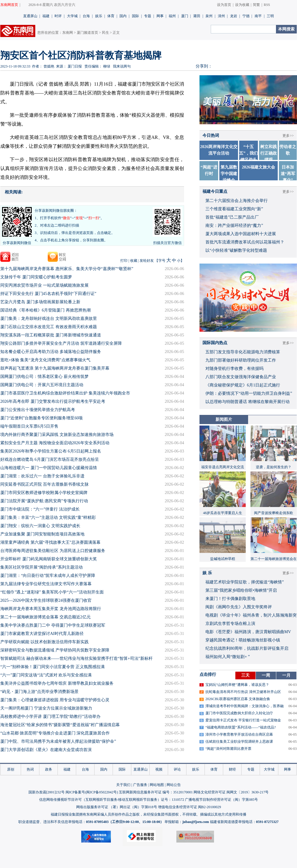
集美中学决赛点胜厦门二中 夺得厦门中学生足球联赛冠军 (53, 625)
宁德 (246, 16)
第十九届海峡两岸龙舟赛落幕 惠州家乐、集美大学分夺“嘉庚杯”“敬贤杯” (67, 269)
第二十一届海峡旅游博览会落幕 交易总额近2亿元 (45, 617)
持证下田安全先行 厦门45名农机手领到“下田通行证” (48, 294)
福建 (46, 16)
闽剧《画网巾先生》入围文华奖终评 (239, 607)
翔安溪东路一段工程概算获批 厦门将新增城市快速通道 (51, 335)
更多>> (288, 136)
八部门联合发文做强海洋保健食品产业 (241, 377)
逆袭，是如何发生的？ (274, 467)
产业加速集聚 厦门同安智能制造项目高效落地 (42, 534)
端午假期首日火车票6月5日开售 (29, 426)
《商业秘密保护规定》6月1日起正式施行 (243, 385)
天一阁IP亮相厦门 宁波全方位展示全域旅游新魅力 (46, 708)
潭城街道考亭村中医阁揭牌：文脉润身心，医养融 (245, 706)
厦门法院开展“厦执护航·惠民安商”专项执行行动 (44, 501)
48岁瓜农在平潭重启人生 (223, 513)
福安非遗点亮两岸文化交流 (223, 467)
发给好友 (147, 261)
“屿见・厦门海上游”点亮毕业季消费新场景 (39, 692)
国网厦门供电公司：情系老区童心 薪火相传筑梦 (44, 377)
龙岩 (234, 16)
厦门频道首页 (87, 33)
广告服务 (140, 785)
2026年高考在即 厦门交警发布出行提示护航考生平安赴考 (53, 401)
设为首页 (224, 5)
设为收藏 (242, 5)
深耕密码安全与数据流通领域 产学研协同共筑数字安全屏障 (55, 650)
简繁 (256, 5)
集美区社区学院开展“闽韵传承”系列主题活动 (41, 567)
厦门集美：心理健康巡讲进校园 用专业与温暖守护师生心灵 (55, 700)
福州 (172, 16)
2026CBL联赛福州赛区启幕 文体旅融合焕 (238, 699)
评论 (177, 769)
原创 (11, 769)
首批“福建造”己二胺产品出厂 (232, 217)
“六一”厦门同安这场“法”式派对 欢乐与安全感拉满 (46, 675)
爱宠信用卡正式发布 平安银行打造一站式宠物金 (243, 720)
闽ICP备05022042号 (102, 792)
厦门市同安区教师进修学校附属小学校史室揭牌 (44, 493)
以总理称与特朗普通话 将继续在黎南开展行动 (247, 402)
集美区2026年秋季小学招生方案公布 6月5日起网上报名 (51, 451)
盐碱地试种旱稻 (223, 559)
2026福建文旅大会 (258, 167)
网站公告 (174, 785)
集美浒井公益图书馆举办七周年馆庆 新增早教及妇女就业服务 (57, 683)
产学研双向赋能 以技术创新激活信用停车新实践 (44, 642)
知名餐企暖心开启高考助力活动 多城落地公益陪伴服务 (51, 352)
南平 (258, 16)
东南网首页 (9, 5)
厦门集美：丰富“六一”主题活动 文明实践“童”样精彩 (48, 518)
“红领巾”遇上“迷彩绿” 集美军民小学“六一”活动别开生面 (52, 592)
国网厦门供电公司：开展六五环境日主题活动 (42, 385)
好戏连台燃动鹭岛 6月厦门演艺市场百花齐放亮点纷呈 (50, 459)
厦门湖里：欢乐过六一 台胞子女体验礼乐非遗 (42, 476)
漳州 (221, 16)
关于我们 (123, 785)
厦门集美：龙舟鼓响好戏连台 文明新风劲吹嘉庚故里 (49, 319)
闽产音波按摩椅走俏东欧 (274, 513)
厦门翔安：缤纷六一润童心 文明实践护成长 (40, 526)
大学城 (72, 16)
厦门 (185, 16)
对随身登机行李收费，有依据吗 (234, 369)
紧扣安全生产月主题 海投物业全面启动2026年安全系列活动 (55, 443)
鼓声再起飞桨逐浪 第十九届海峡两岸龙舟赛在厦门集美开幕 (55, 368)
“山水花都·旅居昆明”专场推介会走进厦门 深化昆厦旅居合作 (55, 733)
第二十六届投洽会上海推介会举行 (237, 201)
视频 (159, 769)
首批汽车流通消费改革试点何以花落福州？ (245, 242)
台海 (86, 16)
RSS (267, 5)
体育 (111, 16)
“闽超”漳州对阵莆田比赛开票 (228, 749)
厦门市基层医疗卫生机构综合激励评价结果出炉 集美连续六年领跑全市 (65, 393)
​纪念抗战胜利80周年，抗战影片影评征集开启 (247, 648)
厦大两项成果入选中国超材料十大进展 (241, 234)
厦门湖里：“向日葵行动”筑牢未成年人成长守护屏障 (48, 576)
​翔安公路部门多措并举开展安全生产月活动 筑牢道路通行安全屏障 (61, 343)
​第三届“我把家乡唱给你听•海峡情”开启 (241, 590)
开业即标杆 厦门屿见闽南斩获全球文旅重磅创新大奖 (49, 559)
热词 (30, 769)
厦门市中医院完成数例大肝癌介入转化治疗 (239, 713)
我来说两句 (122, 66)
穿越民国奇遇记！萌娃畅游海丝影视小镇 (243, 640)
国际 (135, 16)
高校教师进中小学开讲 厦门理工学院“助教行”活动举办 (50, 717)
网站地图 (157, 785)
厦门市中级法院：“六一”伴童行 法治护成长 (40, 509)
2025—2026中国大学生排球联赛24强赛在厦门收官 (46, 600)
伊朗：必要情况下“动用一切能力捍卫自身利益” (249, 393)
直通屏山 (30, 16)
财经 (232, 769)
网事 (160, 16)
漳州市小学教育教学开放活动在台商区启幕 (239, 734)
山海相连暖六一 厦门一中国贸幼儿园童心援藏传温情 (49, 468)
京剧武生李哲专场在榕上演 (230, 624)
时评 (58, 16)
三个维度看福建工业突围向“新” (234, 209)
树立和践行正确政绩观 (269, 153)
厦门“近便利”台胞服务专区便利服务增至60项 (41, 418)
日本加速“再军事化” (288, 174)
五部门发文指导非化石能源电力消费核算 (243, 352)
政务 (49, 769)
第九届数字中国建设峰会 (229, 174)
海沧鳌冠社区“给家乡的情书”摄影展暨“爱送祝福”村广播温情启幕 (60, 725)
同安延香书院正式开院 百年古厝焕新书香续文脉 (44, 484)
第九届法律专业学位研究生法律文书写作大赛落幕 (46, 584)
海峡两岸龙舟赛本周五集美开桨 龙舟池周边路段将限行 (51, 609)
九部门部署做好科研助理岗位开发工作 (241, 360)
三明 (270, 16)
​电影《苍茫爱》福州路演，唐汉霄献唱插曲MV (248, 632)
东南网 (68, 33)
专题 (148, 16)
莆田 (197, 16)
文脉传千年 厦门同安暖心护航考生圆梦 (36, 277)
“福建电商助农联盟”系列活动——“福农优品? (241, 727)
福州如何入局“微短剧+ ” (228, 657)
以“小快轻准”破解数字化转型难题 (236, 250)
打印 (124, 261)
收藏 (134, 261)
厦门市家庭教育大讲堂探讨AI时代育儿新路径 (42, 634)
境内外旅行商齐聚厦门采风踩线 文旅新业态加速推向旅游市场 (57, 435)
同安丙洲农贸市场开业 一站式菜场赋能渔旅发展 (44, 285)
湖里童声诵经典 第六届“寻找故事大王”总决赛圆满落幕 (50, 542)
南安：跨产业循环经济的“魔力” (234, 226)
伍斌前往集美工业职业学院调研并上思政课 (239, 742)
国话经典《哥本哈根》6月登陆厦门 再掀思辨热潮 (45, 310)
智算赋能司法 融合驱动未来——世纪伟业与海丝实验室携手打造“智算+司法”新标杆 (76, 658)
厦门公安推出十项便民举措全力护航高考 (38, 410)
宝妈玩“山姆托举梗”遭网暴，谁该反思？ (237, 685)
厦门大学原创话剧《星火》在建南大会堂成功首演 (46, 750)
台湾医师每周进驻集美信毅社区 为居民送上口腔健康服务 (53, 551)
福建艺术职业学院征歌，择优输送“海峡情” (245, 582)
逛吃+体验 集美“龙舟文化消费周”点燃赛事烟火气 (45, 360)
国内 (123, 16)
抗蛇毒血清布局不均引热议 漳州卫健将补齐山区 (243, 692)
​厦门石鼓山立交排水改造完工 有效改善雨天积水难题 (49, 327)
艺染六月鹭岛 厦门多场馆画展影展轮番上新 (40, 302)
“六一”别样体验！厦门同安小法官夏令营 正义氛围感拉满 (52, 667)
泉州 (209, 16)
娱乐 (99, 16)
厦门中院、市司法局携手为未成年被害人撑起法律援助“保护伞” (58, 741)
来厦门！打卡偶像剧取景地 (230, 599)
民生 (106, 33)
